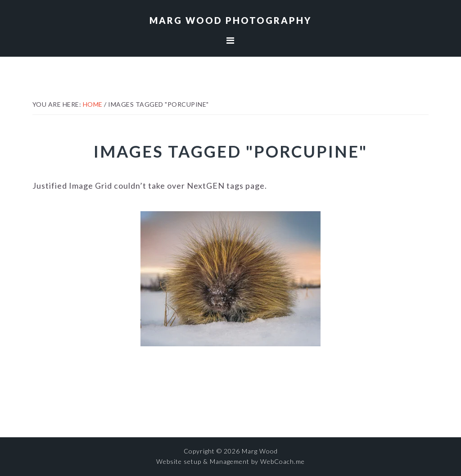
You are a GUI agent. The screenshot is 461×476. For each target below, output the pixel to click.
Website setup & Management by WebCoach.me (230, 461)
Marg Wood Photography (230, 20)
